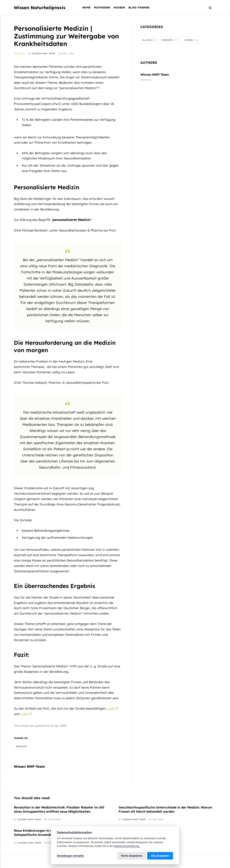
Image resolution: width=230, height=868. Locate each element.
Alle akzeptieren (160, 856)
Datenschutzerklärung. (127, 846)
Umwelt (191, 40)
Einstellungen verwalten (71, 856)
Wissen (119, 7)
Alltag (149, 40)
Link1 (111, 708)
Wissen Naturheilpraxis (40, 8)
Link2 (24, 714)
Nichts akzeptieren (132, 856)
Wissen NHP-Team (44, 53)
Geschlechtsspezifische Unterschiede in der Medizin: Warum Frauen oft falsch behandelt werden (165, 809)
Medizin (19, 53)
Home (87, 7)
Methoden (102, 7)
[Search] (209, 8)
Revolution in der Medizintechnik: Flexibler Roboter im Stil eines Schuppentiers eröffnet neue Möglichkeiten (59, 809)
